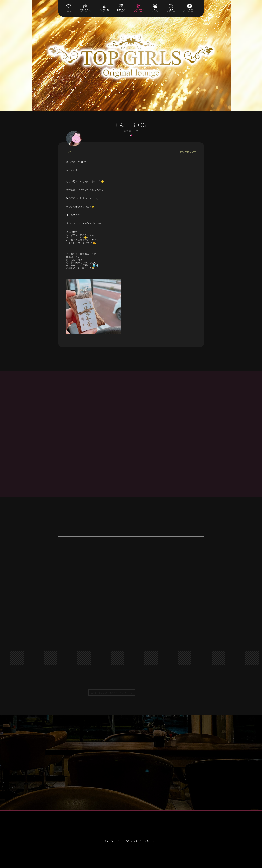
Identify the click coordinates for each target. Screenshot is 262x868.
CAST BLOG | (110, 692)
